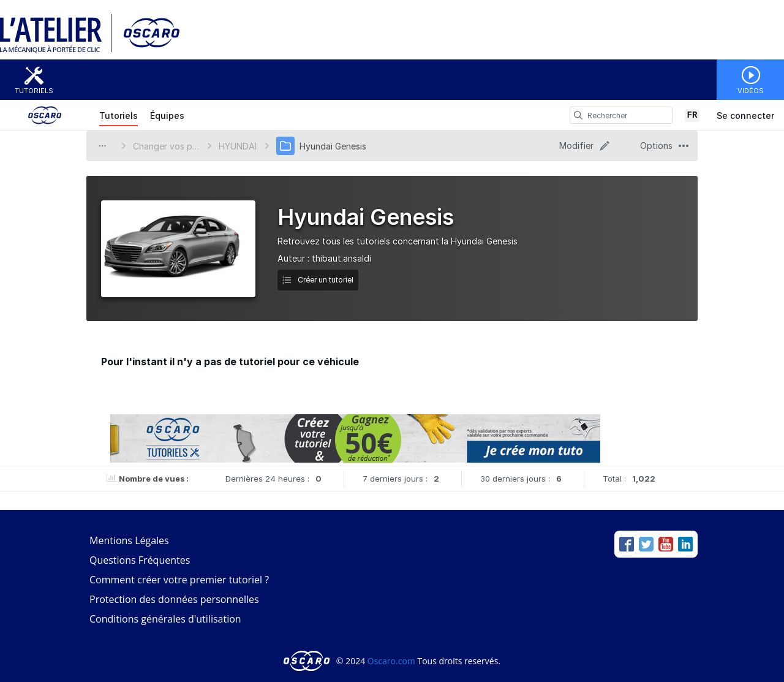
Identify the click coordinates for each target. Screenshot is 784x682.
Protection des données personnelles (174, 599)
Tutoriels (34, 91)
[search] (578, 115)
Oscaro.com (391, 661)
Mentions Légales (129, 540)
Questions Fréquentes (140, 560)
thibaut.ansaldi (341, 258)
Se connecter (745, 116)
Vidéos (751, 91)
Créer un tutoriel (318, 280)
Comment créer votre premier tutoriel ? (179, 580)
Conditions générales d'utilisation (165, 619)
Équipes (167, 116)
